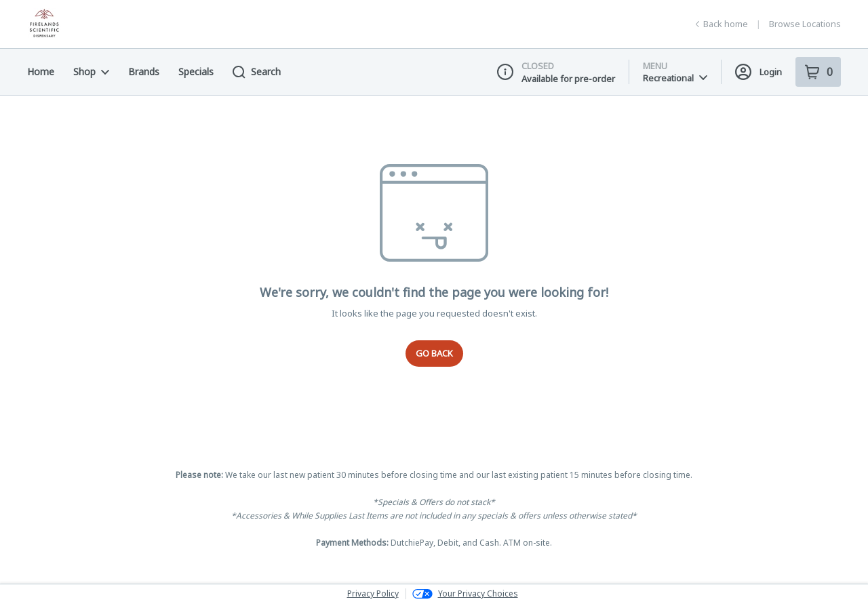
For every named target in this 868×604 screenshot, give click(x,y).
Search (257, 72)
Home (41, 72)
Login (758, 72)
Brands (144, 72)
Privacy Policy (373, 593)
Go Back (434, 353)
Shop (91, 72)
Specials (196, 72)
